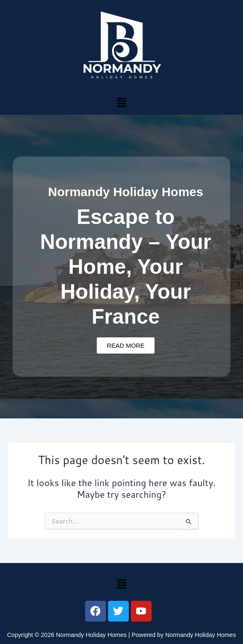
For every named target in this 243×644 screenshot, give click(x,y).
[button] (121, 102)
